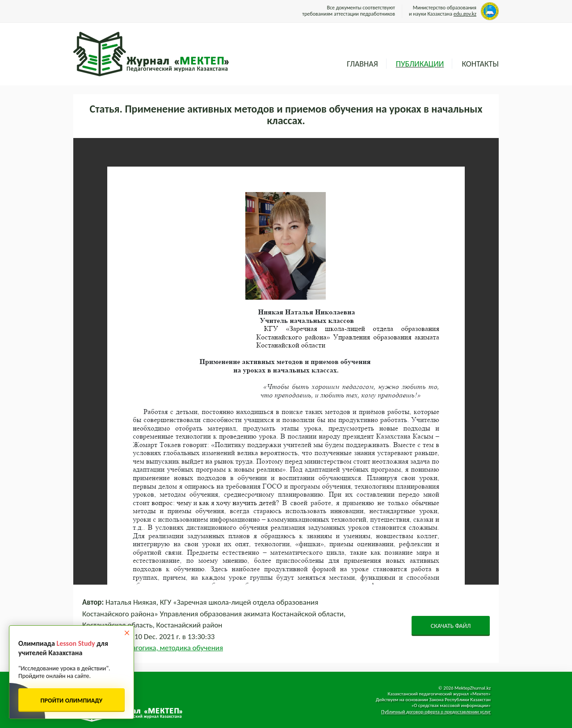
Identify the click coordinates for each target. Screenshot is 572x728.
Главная (362, 64)
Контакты (480, 64)
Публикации (420, 64)
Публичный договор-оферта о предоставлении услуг (436, 712)
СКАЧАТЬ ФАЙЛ (451, 626)
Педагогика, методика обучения (171, 648)
